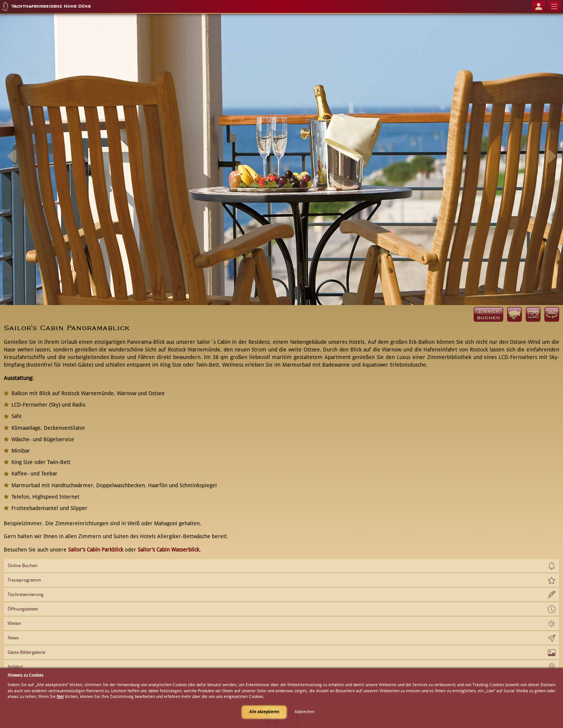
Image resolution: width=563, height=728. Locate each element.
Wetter (14, 623)
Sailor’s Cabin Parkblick (96, 550)
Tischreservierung (25, 594)
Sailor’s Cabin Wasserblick (169, 550)
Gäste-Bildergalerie (26, 652)
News (13, 638)
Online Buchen (22, 566)
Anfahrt (15, 667)
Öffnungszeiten (23, 609)
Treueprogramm (24, 580)
